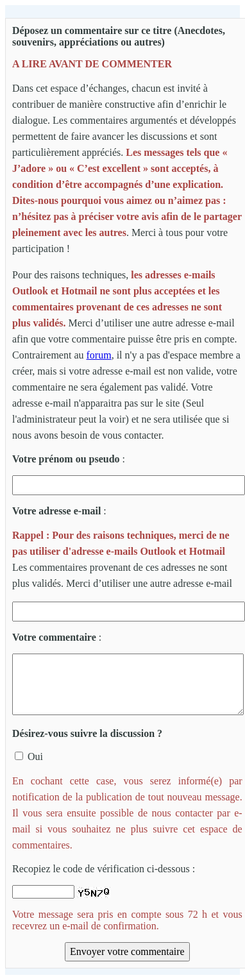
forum (99, 355)
